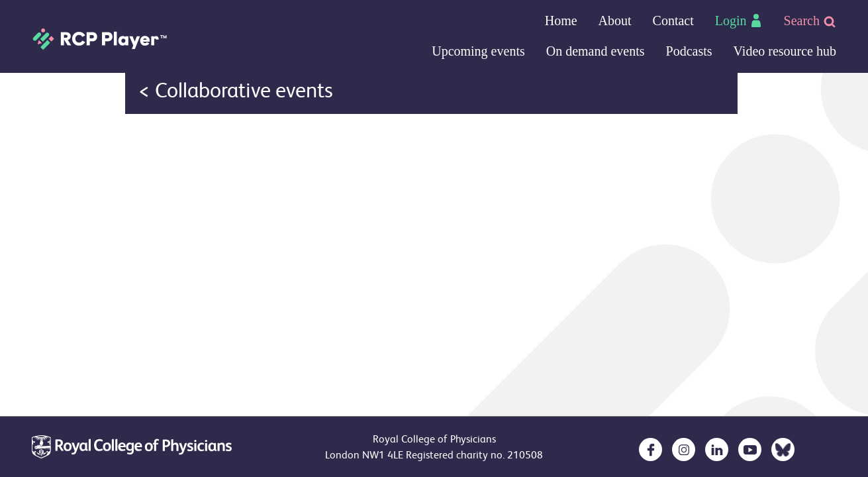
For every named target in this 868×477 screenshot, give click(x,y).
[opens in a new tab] (651, 450)
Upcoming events (478, 51)
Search (810, 21)
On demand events (596, 51)
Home (561, 21)
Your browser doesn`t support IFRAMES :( (431, 114)
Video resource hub (785, 51)
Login (739, 21)
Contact (673, 21)
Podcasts (689, 51)
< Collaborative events (236, 90)
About (615, 21)
